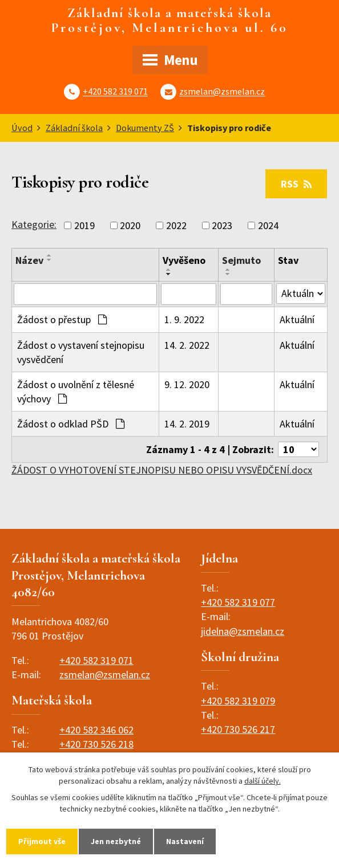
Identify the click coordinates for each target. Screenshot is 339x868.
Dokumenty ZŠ (145, 128)
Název (29, 260)
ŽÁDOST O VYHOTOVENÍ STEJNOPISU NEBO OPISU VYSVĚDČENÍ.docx (162, 470)
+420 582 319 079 (238, 701)
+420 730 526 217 (238, 729)
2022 (176, 225)
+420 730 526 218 (96, 744)
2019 (84, 225)
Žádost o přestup (62, 319)
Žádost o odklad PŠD (71, 424)
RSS (296, 184)
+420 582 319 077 (238, 602)
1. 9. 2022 (184, 319)
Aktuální (297, 319)
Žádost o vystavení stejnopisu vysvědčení (81, 352)
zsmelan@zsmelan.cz (222, 92)
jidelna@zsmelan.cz (243, 631)
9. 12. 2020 (187, 384)
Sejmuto (241, 260)
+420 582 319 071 (115, 92)
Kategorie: (34, 224)
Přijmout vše (42, 841)
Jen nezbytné (116, 841)
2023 (222, 225)
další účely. (263, 781)
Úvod (22, 128)
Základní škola (74, 128)
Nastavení (185, 841)
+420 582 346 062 (96, 730)
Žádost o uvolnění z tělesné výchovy (76, 392)
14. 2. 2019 (187, 424)
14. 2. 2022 (187, 345)
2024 (268, 225)
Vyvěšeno (184, 260)
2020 (130, 225)
